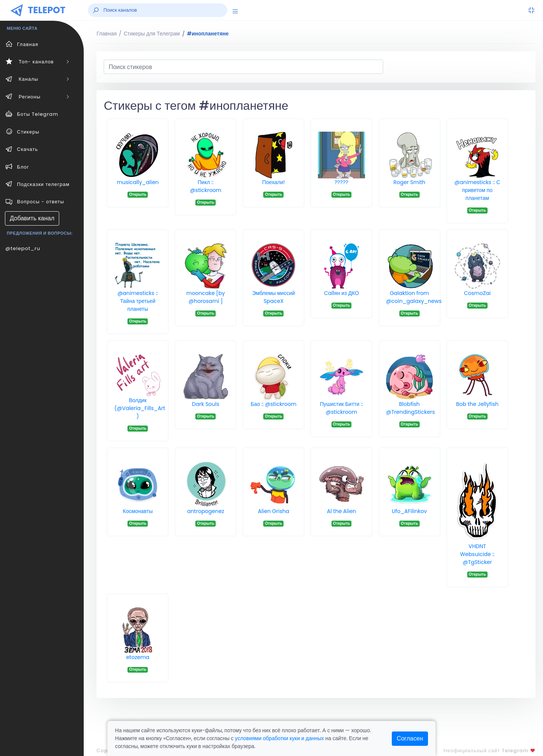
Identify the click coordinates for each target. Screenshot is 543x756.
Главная (107, 34)
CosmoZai (477, 293)
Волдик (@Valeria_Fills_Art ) (140, 408)
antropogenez (206, 511)
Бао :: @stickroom (274, 404)
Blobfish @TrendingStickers (411, 408)
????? (341, 182)
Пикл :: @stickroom (206, 186)
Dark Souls (206, 404)
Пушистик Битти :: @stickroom (341, 408)
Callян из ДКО (341, 293)
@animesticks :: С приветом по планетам (477, 190)
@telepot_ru (23, 248)
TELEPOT (47, 10)
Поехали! (273, 182)
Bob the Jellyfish (477, 404)
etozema (138, 657)
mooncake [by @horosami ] (206, 297)
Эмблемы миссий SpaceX (274, 297)
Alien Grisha (274, 511)
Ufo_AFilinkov (409, 511)
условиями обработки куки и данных (279, 738)
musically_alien (138, 182)
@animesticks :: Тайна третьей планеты (138, 301)
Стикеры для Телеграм (152, 34)
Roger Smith (409, 182)
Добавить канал (32, 218)
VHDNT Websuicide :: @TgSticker (477, 554)
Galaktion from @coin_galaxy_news (414, 297)
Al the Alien (341, 511)
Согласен (410, 738)
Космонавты (137, 511)
